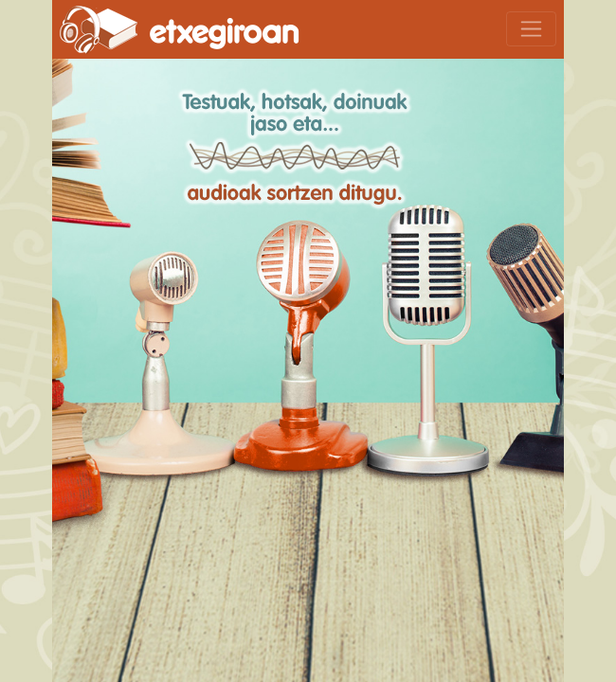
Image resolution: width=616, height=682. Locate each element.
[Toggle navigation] (531, 29)
